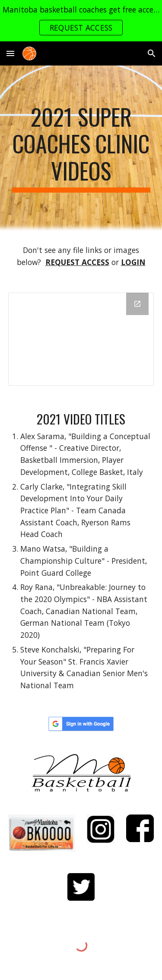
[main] (81, 148)
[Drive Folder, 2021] (81, 339)
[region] (81, 21)
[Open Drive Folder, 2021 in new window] (137, 304)
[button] (10, 53)
